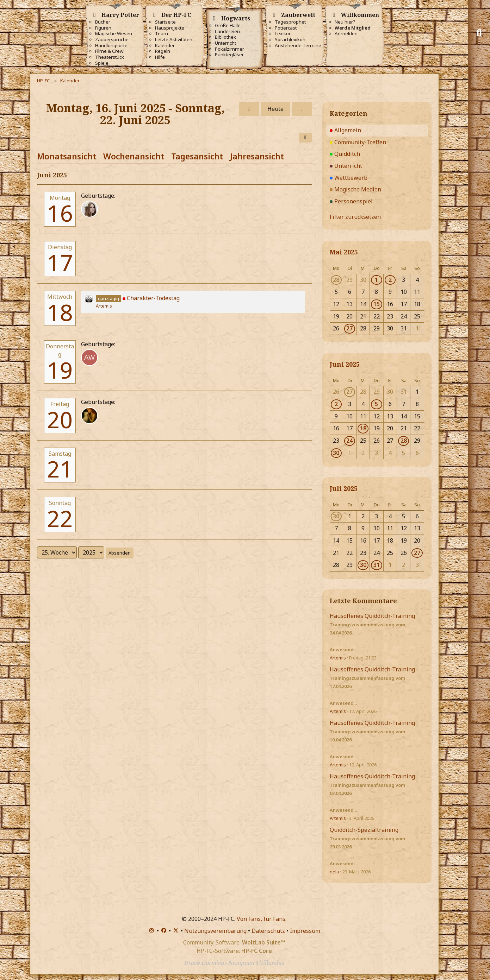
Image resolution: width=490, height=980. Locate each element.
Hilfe (160, 57)
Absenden (120, 553)
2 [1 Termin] (336, 404)
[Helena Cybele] (89, 209)
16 (60, 213)
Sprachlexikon (290, 40)
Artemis (104, 306)
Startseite (165, 22)
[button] (305, 138)
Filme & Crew (109, 51)
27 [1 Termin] (349, 328)
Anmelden (346, 34)
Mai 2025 (344, 252)
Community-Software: (234, 942)
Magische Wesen (114, 34)
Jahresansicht (257, 156)
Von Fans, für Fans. (262, 919)
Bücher (103, 22)
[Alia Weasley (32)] (89, 358)
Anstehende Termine (298, 46)
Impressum (305, 931)
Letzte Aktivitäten (174, 40)
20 (60, 420)
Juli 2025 (344, 488)
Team (162, 34)
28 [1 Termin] (336, 280)
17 (60, 263)
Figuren (103, 28)
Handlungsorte (111, 46)
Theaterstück (110, 57)
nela (334, 872)
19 (60, 370)
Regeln (163, 51)
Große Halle (228, 26)
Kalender (165, 46)
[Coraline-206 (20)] (89, 416)
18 (60, 312)
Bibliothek (225, 37)
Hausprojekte (170, 28)
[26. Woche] (302, 109)
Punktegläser (229, 55)
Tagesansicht (197, 156)
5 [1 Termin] (376, 404)
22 (60, 519)
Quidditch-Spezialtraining (364, 830)
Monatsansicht (67, 156)
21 (60, 469)
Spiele (102, 63)
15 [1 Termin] (377, 304)
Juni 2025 (345, 364)
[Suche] (479, 33)
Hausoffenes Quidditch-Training (372, 616)
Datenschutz (268, 931)
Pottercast (286, 28)
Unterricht (225, 43)
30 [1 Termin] (336, 453)
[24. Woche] (249, 109)
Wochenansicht (134, 156)
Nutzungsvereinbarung (215, 931)
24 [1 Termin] (349, 441)
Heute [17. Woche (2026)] (275, 109)
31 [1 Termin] (377, 565)
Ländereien (227, 31)
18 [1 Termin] (363, 428)
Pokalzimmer (230, 49)
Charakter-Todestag (153, 298)
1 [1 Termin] (376, 280)
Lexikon (283, 34)
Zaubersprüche (112, 40)
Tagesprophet (290, 22)
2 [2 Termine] (390, 280)
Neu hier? (345, 22)
